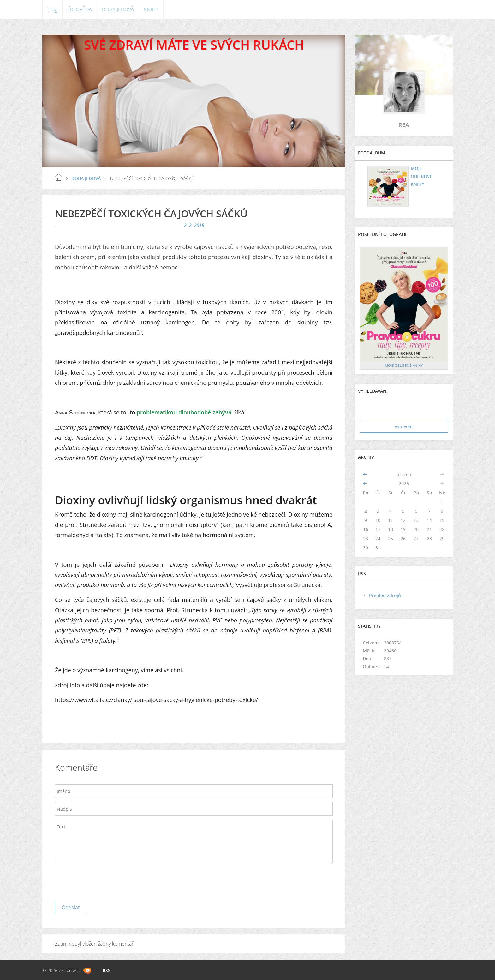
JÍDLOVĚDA (80, 9)
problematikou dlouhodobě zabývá (184, 412)
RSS (107, 970)
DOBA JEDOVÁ (118, 9)
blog (52, 9)
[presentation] (103, 880)
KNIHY (151, 9)
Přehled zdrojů (385, 595)
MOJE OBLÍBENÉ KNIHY (420, 176)
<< (366, 474)
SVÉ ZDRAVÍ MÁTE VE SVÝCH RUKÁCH (194, 45)
